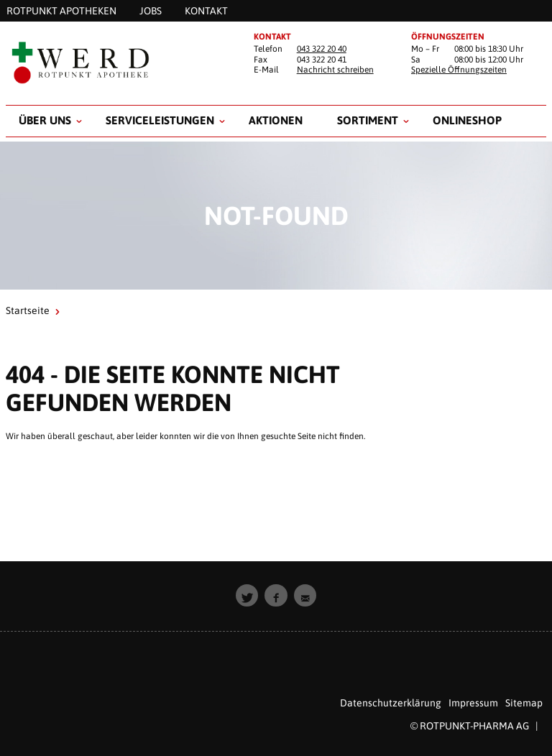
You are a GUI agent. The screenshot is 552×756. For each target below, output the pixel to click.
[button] (247, 596)
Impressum (473, 703)
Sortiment (368, 120)
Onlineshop (467, 120)
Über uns (45, 120)
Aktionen (276, 120)
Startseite (28, 310)
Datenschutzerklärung (391, 703)
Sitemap (524, 703)
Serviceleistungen (160, 120)
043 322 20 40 (322, 49)
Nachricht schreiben (335, 70)
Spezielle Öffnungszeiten (459, 70)
